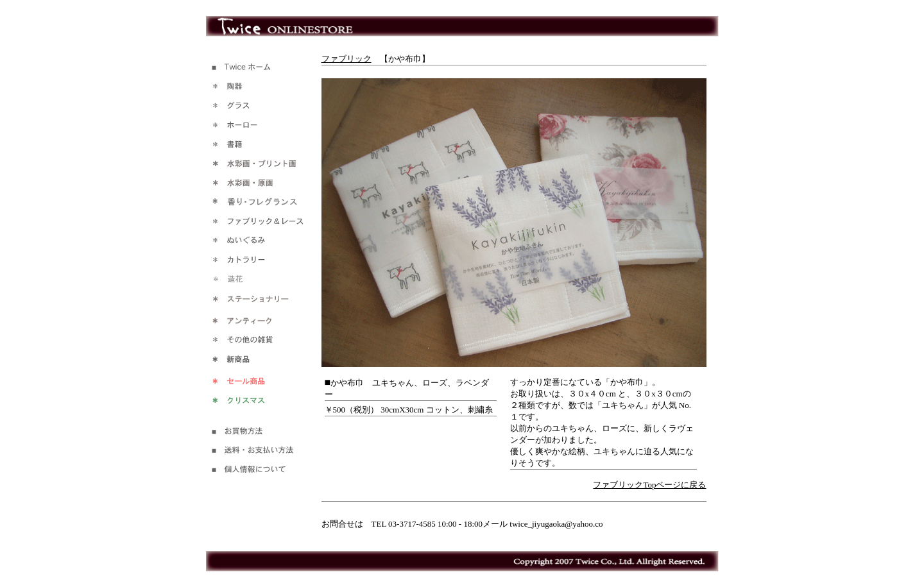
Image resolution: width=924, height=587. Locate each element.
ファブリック (346, 59)
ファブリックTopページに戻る (649, 485)
